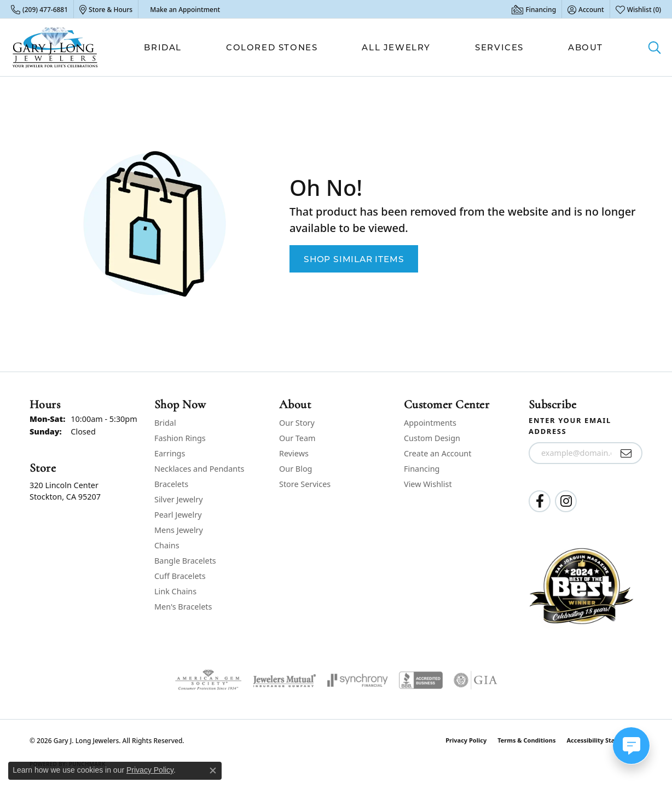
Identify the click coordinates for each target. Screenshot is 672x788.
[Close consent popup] (213, 770)
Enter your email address (570, 426)
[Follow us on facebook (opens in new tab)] (540, 501)
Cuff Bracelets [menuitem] (180, 576)
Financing (422, 469)
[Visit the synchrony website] (358, 680)
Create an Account (438, 453)
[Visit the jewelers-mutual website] (284, 680)
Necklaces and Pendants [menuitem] (199, 469)
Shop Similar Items (354, 259)
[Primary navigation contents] (373, 47)
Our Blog (296, 469)
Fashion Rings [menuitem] (180, 438)
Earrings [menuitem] (170, 453)
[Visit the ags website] (208, 680)
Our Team (297, 438)
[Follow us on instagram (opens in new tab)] (566, 501)
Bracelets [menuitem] (171, 484)
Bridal (163, 47)
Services (499, 47)
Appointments (430, 423)
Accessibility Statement (602, 740)
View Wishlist (428, 484)
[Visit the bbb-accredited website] (421, 680)
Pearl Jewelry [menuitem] (178, 515)
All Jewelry (396, 47)
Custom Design (432, 438)
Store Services (305, 484)
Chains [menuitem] (167, 545)
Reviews (294, 453)
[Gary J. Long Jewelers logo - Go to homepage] (55, 47)
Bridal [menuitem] (165, 423)
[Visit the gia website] (476, 680)
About (586, 47)
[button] (586, 9)
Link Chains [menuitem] (175, 591)
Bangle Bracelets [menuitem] (185, 561)
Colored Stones (272, 47)
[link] (39, 9)
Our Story (297, 423)
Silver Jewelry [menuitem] (179, 499)
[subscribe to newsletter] (626, 453)
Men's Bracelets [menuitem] (183, 607)
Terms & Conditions (526, 740)
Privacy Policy (466, 740)
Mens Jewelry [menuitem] (179, 530)
